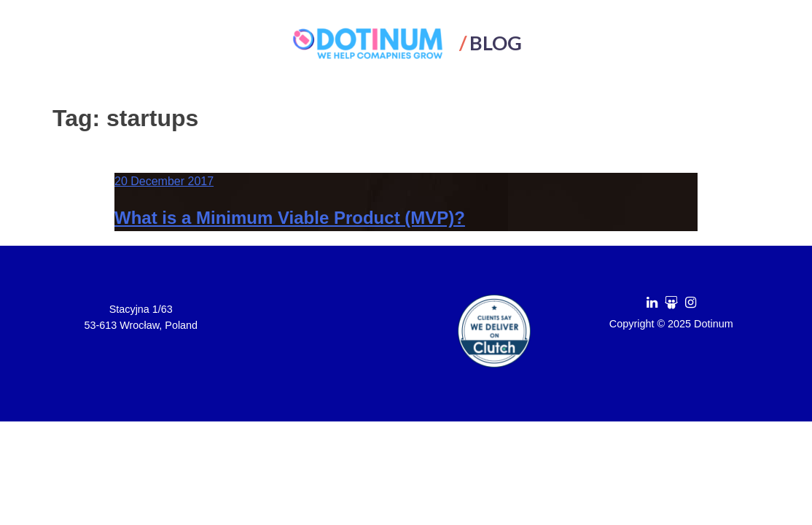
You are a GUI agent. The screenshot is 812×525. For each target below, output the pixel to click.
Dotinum (714, 324)
